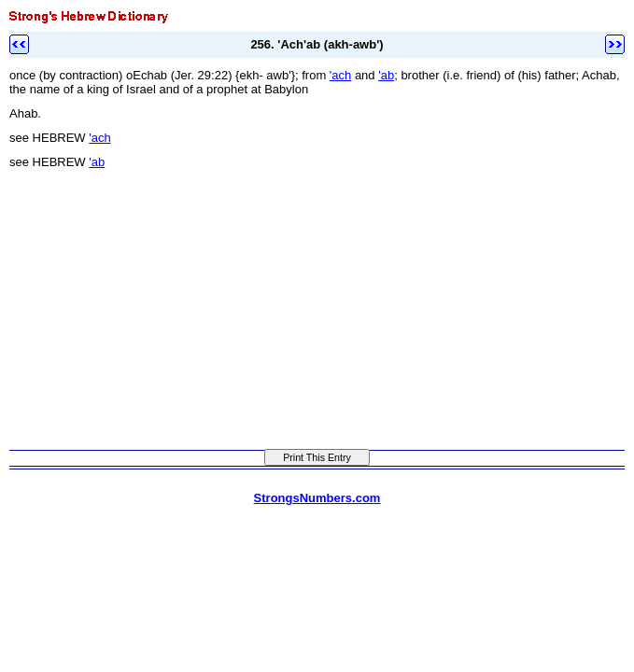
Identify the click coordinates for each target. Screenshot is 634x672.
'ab (386, 75)
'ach (340, 75)
